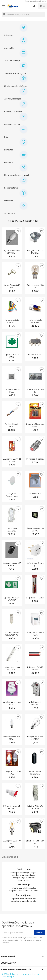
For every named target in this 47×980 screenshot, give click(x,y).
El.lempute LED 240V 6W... (12, 842)
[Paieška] (23, 14)
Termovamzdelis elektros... (12, 321)
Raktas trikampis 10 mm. (12, 286)
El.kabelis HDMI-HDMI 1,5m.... (35, 842)
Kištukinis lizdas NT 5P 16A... (12, 807)
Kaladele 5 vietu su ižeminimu (35, 807)
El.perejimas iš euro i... (35, 391)
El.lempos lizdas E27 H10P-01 (12, 564)
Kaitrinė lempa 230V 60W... (12, 738)
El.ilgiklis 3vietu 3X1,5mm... (35, 703)
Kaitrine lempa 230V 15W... (35, 286)
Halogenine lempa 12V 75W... (35, 252)
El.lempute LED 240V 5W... (12, 773)
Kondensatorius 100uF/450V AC (12, 634)
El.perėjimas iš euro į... (35, 564)
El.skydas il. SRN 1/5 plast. (12, 391)
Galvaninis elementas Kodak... (35, 425)
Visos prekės (11, 857)
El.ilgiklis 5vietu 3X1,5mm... (12, 530)
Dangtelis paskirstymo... (12, 495)
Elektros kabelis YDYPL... (12, 425)
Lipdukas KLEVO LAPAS (12, 356)
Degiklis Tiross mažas (35, 598)
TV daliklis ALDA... (35, 355)
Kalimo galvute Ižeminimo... (35, 773)
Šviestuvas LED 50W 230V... (35, 530)
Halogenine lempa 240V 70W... (12, 668)
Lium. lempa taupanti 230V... (12, 703)
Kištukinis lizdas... (35, 494)
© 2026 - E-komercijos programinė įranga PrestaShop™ (21, 975)
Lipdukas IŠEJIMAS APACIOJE (12, 599)
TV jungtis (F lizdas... (35, 459)
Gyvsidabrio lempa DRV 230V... (12, 252)
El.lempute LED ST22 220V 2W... (12, 460)
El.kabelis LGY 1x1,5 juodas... (35, 668)
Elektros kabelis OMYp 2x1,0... (35, 321)
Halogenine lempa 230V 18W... (35, 738)
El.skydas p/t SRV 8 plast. (35, 634)
